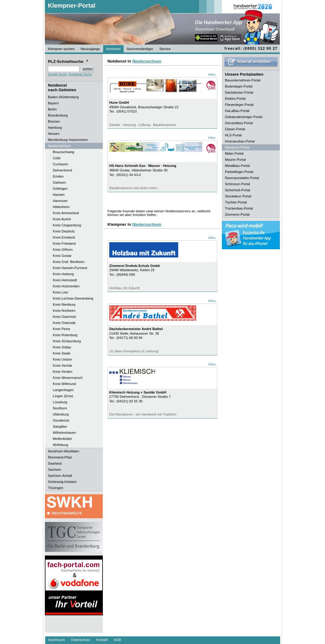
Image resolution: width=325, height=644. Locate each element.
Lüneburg (60, 402)
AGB (117, 640)
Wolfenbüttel (62, 439)
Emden (58, 176)
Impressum (57, 640)
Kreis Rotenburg (65, 335)
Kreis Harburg (63, 274)
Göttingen (60, 189)
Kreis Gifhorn (63, 250)
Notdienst (113, 49)
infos (212, 74)
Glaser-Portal (235, 129)
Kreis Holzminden (66, 286)
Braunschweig (63, 152)
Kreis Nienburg (64, 304)
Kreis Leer (61, 292)
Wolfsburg (60, 445)
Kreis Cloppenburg (67, 225)
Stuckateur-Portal (238, 196)
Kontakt (102, 640)
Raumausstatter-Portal (242, 178)
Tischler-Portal (236, 202)
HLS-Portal (233, 135)
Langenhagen (63, 390)
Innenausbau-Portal (240, 141)
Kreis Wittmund (64, 384)
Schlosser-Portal (237, 184)
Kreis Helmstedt (65, 280)
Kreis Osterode (64, 323)
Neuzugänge (90, 49)
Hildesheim (61, 207)
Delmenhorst (62, 170)
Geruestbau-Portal (239, 123)
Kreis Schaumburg (67, 341)
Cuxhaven (60, 164)
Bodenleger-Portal (239, 86)
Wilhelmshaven (64, 433)
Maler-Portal (234, 153)
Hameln (59, 195)
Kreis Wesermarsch (68, 378)
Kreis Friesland (64, 243)
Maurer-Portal (235, 160)
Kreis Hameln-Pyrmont (70, 268)
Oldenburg (61, 414)
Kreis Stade (62, 353)
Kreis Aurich (62, 219)
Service (165, 49)
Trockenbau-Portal (239, 208)
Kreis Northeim (64, 311)
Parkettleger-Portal (239, 172)
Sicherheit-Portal (238, 190)
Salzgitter (60, 426)
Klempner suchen (61, 49)
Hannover (60, 201)
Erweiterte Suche (80, 74)
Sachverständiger (140, 49)
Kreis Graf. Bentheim (69, 262)
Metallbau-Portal (237, 166)
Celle (57, 158)
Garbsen (59, 182)
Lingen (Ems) (63, 396)
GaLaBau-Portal (237, 111)
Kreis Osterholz (64, 317)
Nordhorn (60, 408)
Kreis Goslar (62, 256)
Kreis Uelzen (62, 359)
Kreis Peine (61, 329)
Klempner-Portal (72, 5)
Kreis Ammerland (66, 213)
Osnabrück (61, 420)
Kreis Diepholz (64, 231)
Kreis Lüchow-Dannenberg (73, 298)
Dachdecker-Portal (239, 92)
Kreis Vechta (62, 365)
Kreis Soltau (62, 347)
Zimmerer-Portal (237, 214)
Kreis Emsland (64, 237)
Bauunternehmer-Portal (243, 80)
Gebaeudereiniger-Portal (244, 117)
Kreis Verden (63, 372)
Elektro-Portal (235, 99)
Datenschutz (81, 640)
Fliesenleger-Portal (239, 105)
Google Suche (58, 74)
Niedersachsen (147, 61)
